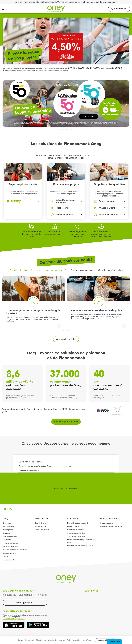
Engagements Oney (9, 560)
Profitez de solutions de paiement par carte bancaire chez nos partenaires (23, 193)
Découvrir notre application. (14, 619)
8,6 (13, 374)
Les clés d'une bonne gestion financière (81, 545)
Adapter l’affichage (105, 640)
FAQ (68, 640)
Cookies (5, 557)
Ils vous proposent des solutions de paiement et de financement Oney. (64, 397)
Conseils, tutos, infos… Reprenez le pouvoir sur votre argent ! (38, 270)
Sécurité (39, 640)
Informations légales (50, 640)
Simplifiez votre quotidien (109, 184)
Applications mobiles (10, 536)
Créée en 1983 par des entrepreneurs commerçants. (109, 397)
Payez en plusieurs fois (23, 184)
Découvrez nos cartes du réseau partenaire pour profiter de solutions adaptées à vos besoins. (109, 193)
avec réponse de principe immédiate (101, 234)
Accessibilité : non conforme (81, 640)
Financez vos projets (66, 184)
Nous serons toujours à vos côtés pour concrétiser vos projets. (66, 193)
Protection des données (11, 543)
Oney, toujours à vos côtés (110, 270)
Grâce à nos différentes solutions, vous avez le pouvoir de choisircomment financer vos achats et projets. (66, 157)
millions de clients (20, 382)
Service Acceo (7, 540)
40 (99, 374)
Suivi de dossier (40, 523)
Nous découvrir (8, 523)
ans (96, 382)
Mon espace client (41, 526)
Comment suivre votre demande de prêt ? (97, 310)
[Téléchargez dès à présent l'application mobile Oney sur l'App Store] (14, 625)
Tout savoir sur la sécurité (76, 536)
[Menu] (3, 9)
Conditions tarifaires (9, 553)
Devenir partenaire (9, 530)
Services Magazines (107, 523)
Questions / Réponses (10, 547)
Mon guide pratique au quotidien (78, 523)
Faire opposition (24, 603)
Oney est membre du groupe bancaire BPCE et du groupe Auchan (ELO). (45, 410)
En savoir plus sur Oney (66, 422)
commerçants (60, 382)
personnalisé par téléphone (78, 234)
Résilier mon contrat (42, 530)
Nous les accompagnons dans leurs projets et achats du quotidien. (21, 397)
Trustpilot (128, 76)
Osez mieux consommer (82, 270)
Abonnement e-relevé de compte (111, 526)
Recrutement (7, 533)
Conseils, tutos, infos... (75, 526)
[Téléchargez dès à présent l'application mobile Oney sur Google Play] (38, 625)
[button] (115, 641)
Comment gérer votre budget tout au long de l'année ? (33, 312)
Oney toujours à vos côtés (76, 533)
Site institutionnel (8, 526)
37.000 (65, 374)
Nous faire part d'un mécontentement (15, 550)
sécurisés (54, 233)
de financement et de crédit (31, 234)
